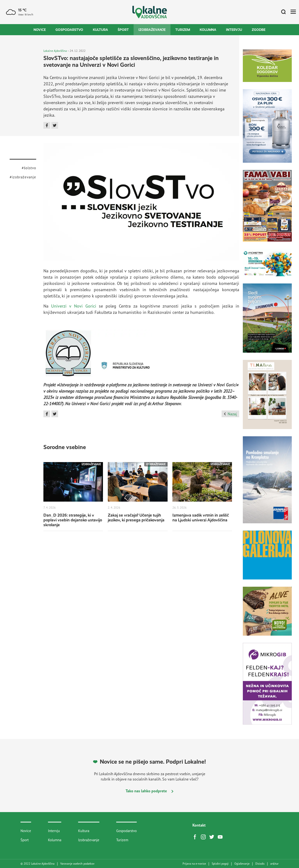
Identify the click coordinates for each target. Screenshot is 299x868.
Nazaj (230, 414)
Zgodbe (259, 30)
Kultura (100, 30)
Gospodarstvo (69, 30)
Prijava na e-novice (194, 864)
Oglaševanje (242, 864)
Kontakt (199, 825)
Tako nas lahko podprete (149, 791)
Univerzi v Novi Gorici (74, 306)
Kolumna (208, 30)
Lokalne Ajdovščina (55, 51)
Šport (123, 30)
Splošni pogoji (220, 864)
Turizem (183, 30)
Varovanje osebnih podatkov (77, 864)
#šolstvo (29, 168)
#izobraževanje (23, 177)
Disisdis (260, 864)
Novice (40, 30)
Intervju (234, 30)
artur (274, 864)
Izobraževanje (152, 30)
